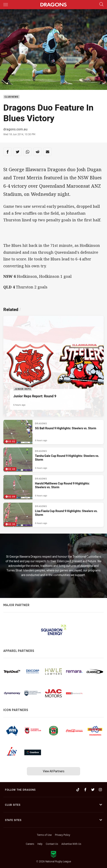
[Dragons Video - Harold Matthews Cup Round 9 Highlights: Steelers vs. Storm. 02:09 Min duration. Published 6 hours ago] (53, 487)
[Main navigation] (6, 5)
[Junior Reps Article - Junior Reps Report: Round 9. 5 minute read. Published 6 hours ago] (53, 366)
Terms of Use (44, 835)
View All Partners (54, 771)
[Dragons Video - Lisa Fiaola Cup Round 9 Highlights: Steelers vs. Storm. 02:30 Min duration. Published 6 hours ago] (53, 515)
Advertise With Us (71, 844)
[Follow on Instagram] (100, 790)
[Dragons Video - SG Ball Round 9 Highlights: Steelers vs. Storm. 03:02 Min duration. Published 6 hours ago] (53, 432)
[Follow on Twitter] (93, 790)
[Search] (101, 4)
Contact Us (52, 844)
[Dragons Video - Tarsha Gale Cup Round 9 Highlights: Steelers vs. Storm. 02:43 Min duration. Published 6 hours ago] (53, 460)
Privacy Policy (63, 835)
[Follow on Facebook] (85, 790)
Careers (30, 844)
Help (40, 844)
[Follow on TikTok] (78, 790)
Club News (11, 97)
